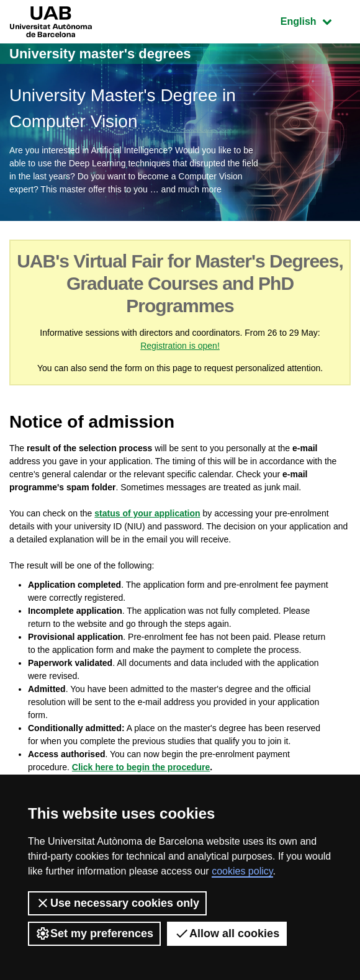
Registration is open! (180, 346)
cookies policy (242, 871)
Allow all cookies (227, 933)
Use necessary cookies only (117, 903)
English (315, 20)
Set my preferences (94, 933)
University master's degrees (100, 54)
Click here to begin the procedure (141, 767)
